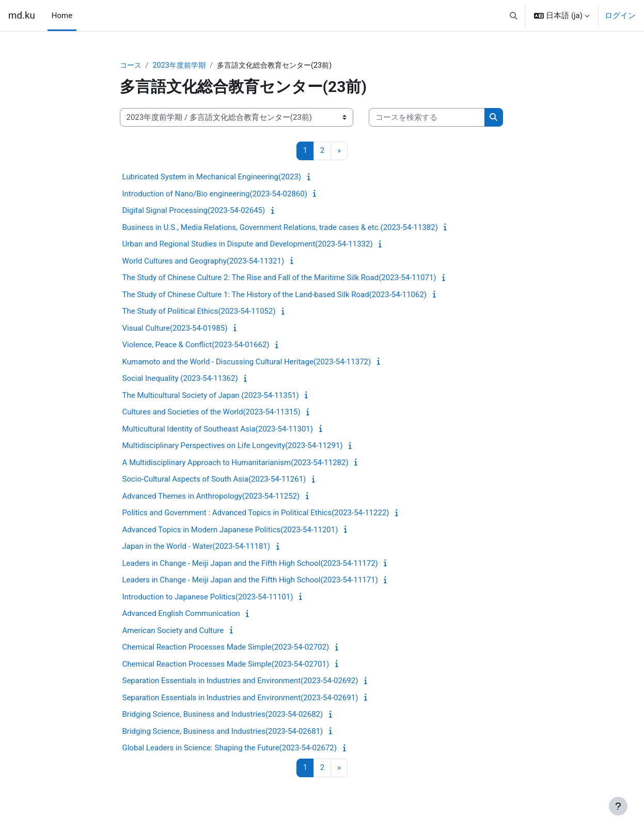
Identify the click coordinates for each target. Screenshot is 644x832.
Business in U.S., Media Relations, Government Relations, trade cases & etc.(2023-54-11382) (280, 228)
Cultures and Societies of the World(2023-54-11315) (211, 413)
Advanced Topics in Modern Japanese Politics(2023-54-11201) (230, 530)
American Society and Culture (173, 631)
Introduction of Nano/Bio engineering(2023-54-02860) (215, 194)
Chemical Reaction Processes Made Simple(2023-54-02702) (226, 648)
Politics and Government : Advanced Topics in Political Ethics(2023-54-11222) (256, 514)
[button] (514, 16)
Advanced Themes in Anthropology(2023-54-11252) (211, 497)
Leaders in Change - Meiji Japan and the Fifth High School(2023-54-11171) (250, 581)
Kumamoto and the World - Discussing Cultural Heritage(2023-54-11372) (247, 362)
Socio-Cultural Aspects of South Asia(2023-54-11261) (214, 480)
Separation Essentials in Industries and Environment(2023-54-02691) (240, 698)
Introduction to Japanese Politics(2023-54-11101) (208, 597)
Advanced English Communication (181, 614)
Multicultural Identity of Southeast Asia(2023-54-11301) (218, 429)
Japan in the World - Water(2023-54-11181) (196, 547)
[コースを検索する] (427, 118)
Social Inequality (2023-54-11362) (180, 379)
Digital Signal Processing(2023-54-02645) (194, 211)
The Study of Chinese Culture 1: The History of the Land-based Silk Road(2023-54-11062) (275, 295)
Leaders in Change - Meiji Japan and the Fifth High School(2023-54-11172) (250, 564)
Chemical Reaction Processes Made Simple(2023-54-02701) (226, 665)
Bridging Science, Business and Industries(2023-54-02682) (223, 715)
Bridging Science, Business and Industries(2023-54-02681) (223, 732)
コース (131, 66)
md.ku (22, 16)
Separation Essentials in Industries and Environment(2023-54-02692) (240, 682)
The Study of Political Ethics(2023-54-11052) (199, 312)
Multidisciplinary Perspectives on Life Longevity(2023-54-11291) (233, 446)
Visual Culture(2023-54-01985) (175, 329)
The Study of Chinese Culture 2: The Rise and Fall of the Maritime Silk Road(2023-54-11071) (279, 279)
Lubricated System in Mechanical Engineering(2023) (212, 178)
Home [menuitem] (62, 16)
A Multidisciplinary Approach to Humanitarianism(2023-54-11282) (235, 463)
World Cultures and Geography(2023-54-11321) (203, 261)
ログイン (620, 16)
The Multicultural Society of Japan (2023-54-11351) (211, 396)
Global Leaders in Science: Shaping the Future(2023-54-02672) (230, 749)
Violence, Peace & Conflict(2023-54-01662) (196, 346)
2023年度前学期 (183, 66)
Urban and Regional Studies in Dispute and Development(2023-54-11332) (248, 245)
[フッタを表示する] (618, 806)
